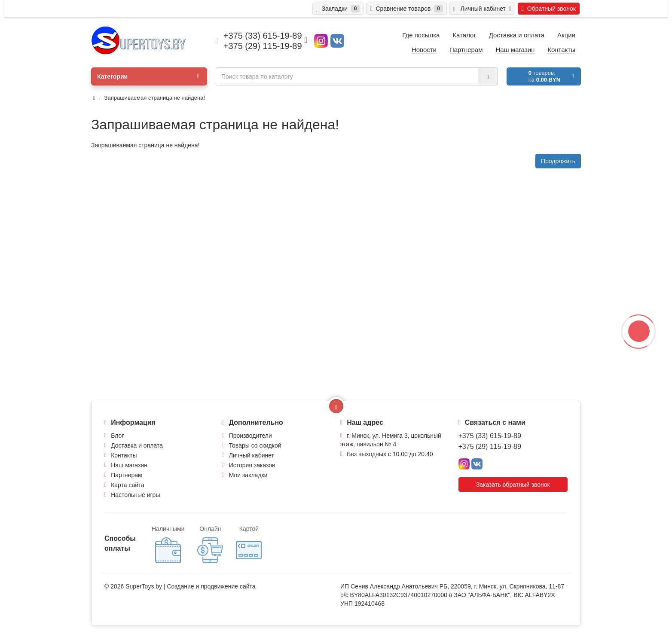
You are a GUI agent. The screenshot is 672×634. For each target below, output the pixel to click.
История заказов (252, 465)
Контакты (124, 455)
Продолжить (558, 161)
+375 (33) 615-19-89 (490, 436)
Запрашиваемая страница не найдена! (155, 98)
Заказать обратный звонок (513, 485)
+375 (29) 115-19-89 (490, 447)
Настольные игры (135, 495)
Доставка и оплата (137, 445)
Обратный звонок (549, 9)
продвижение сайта (228, 586)
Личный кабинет (252, 455)
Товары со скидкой (255, 445)
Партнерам (126, 475)
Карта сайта (128, 485)
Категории (148, 76)
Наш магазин (129, 465)
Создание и (184, 586)
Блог (117, 436)
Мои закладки (248, 475)
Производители (250, 436)
